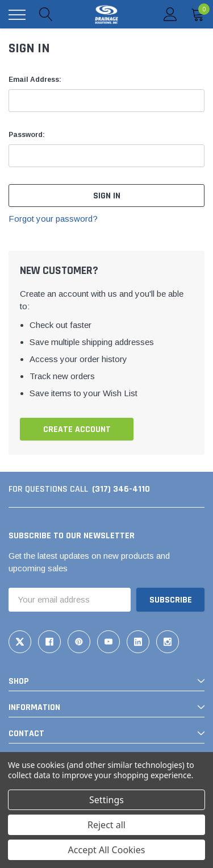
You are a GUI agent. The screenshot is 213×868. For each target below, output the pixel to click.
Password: (27, 135)
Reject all (106, 825)
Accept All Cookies (107, 850)
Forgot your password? (53, 219)
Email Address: (35, 80)
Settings (106, 800)
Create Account (77, 429)
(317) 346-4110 (121, 489)
